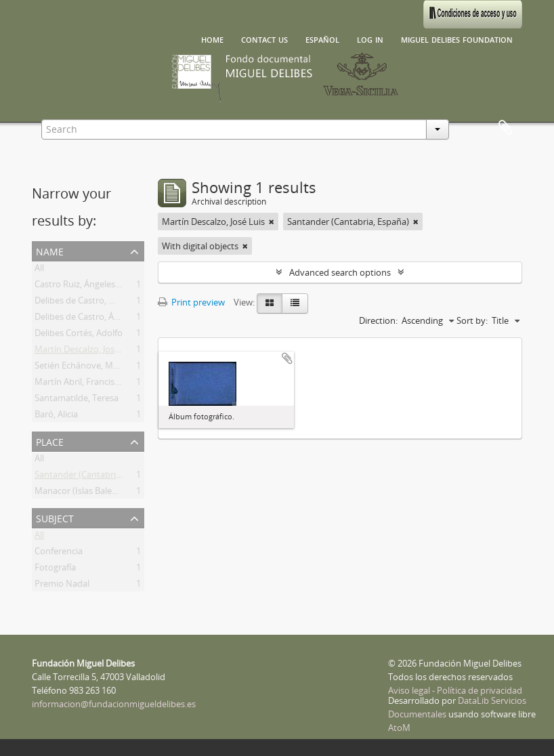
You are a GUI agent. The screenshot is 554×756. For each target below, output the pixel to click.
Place (50, 441)
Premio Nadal (62, 586)
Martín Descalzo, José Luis (86, 352)
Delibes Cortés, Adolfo (79, 335)
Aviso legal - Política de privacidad (455, 690)
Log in (370, 39)
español (322, 39)
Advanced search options (340, 272)
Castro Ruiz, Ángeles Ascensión (96, 287)
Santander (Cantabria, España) (95, 477)
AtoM (399, 728)
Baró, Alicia (56, 417)
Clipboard (505, 128)
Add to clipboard (287, 358)
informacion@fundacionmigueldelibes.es (114, 704)
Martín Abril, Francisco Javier (91, 384)
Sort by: (472, 320)
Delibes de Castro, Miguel (85, 303)
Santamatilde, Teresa (77, 400)
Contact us (264, 39)
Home (212, 39)
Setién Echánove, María (81, 368)
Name (50, 250)
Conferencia (59, 553)
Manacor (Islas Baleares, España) (100, 493)
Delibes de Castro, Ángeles (87, 319)
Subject (55, 517)
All (39, 270)
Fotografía (55, 570)
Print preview (191, 302)
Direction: (378, 320)
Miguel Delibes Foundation (457, 39)
